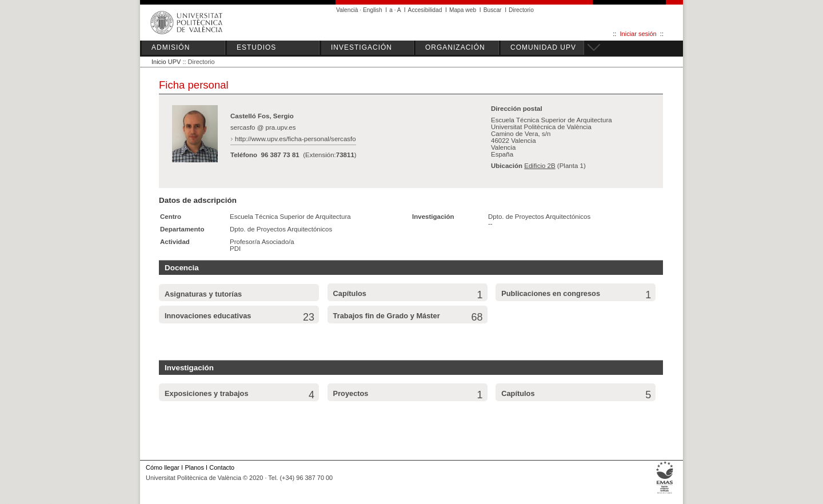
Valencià (347, 10)
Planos (194, 467)
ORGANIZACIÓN (455, 47)
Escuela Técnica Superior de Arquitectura (290, 217)
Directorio (521, 10)
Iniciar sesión (638, 34)
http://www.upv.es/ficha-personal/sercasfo (295, 139)
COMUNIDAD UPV (543, 47)
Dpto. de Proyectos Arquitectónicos (281, 229)
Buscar (493, 10)
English (373, 10)
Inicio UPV (166, 62)
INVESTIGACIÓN (361, 47)
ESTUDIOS (256, 47)
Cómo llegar (163, 467)
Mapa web (463, 10)
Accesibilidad (425, 10)
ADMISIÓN (171, 47)
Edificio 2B (540, 166)
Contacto (222, 467)
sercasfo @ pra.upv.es (263, 127)
